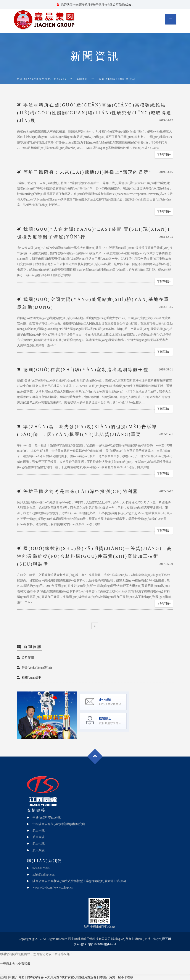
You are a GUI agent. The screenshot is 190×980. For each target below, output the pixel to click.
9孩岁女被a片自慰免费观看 (78, 977)
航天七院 (39, 844)
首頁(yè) (60, 79)
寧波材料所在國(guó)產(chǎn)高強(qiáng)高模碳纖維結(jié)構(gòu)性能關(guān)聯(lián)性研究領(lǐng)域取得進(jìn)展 (94, 113)
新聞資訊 (82, 79)
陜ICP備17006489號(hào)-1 (99, 944)
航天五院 (39, 837)
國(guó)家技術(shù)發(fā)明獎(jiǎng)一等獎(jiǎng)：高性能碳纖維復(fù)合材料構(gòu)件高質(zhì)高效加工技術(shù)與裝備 (95, 556)
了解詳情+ (164, 154)
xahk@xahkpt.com (44, 875)
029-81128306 (41, 868)
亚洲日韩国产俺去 (12, 977)
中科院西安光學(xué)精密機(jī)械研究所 (59, 824)
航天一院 (39, 831)
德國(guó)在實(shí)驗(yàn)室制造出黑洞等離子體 (86, 370)
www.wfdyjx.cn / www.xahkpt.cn (53, 888)
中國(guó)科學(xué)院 (47, 818)
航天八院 (39, 850)
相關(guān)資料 (29, 678)
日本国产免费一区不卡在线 (115, 977)
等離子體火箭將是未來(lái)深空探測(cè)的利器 (81, 491)
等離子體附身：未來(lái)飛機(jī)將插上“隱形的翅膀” (87, 172)
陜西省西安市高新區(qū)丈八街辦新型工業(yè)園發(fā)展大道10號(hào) (79, 881)
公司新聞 (25, 658)
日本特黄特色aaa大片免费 (42, 977)
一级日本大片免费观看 (15, 964)
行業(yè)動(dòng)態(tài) (34, 668)
